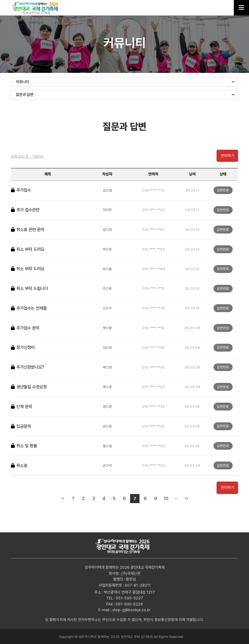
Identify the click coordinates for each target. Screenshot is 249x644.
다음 (176, 499)
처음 (62, 499)
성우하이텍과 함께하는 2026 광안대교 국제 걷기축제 (37, 8)
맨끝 (187, 499)
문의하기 (227, 156)
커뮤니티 (125, 82)
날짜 (192, 174)
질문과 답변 (125, 95)
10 (166, 498)
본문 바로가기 (0, 0)
